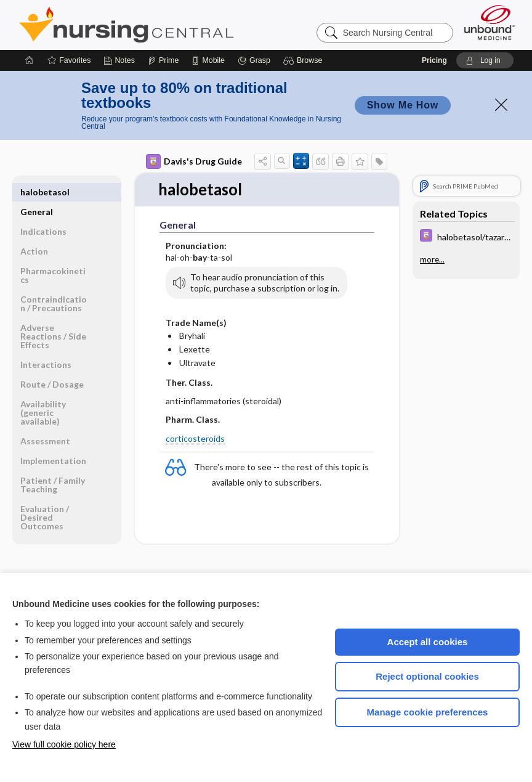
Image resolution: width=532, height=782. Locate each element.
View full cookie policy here (64, 744)
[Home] (30, 60)
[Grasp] (254, 60)
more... (432, 259)
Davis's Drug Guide (194, 161)
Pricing (434, 60)
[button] (304, 60)
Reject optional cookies (427, 676)
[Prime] (163, 60)
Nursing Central (172, 25)
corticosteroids (195, 438)
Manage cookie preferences (428, 712)
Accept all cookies (428, 642)
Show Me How (403, 105)
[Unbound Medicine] (490, 22)
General (37, 192)
